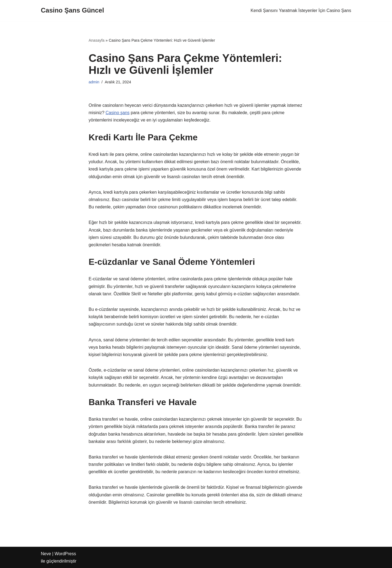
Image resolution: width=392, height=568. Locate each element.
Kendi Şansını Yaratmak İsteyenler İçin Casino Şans (301, 10)
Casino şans (118, 113)
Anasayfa (97, 40)
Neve (46, 554)
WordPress (65, 554)
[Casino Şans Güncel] (72, 10)
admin (94, 82)
